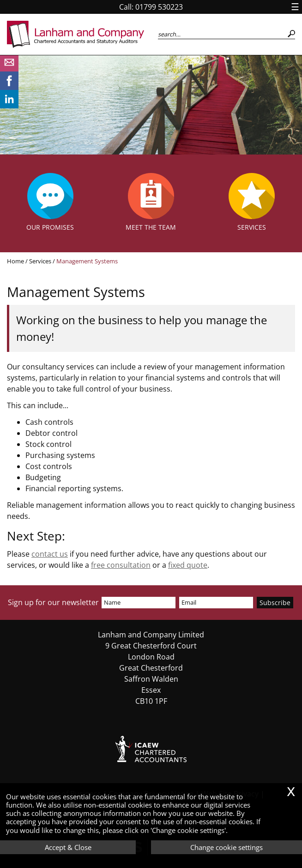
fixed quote (188, 565)
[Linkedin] (9, 106)
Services (40, 261)
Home (15, 261)
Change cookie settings (226, 847)
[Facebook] (9, 87)
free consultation (121, 565)
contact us (50, 554)
